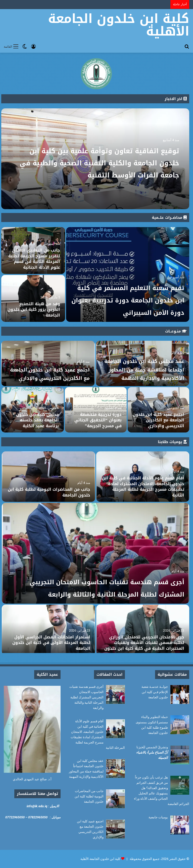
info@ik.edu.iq (37, 806)
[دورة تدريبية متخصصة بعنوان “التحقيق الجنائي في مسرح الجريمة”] (96, 410)
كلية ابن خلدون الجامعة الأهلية (100, 859)
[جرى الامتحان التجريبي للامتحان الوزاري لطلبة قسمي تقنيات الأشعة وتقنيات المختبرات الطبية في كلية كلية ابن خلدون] (143, 630)
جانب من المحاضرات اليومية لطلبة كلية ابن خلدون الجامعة (49, 492)
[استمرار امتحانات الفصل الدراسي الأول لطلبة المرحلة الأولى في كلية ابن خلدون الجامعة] (49, 630)
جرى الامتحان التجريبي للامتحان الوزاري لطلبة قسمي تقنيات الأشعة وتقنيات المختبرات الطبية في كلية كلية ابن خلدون (144, 643)
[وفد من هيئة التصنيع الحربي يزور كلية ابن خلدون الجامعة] (33, 298)
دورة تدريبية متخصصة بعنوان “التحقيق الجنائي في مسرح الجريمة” (98, 420)
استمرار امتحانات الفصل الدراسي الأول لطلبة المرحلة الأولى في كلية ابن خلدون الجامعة (51, 643)
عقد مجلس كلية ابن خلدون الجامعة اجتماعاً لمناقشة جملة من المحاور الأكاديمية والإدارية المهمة (145, 365)
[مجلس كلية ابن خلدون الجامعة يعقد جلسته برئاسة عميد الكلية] (33, 410)
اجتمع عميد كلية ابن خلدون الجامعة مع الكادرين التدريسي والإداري (50, 369)
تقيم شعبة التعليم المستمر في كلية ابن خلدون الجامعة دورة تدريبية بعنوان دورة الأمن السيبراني (130, 287)
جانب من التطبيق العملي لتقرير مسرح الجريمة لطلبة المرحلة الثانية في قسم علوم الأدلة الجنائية (34, 259)
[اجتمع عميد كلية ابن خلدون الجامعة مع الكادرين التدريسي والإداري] (158, 410)
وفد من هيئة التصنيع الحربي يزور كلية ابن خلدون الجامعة (34, 309)
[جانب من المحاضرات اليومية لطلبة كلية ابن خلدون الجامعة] (49, 477)
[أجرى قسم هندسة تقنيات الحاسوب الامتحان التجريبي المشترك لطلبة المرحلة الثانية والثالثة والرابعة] (95, 553)
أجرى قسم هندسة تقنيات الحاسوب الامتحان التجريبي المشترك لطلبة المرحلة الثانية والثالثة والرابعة (97, 581)
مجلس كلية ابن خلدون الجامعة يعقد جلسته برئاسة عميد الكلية (37, 420)
